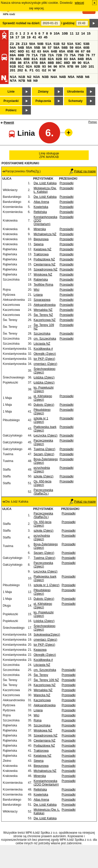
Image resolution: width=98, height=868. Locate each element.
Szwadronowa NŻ (46, 269)
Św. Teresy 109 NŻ (46, 680)
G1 (38, 70)
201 (13, 70)
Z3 (12, 44)
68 (89, 51)
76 (88, 55)
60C (13, 51)
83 (66, 59)
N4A (54, 77)
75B (81, 55)
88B (51, 63)
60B (86, 48)
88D (67, 63)
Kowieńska (41, 207)
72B (59, 55)
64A (46, 51)
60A (78, 48)
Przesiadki (66, 183)
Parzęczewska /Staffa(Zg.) (43, 492)
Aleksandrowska (45, 305)
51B (57, 44)
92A (29, 66)
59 (71, 48)
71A (35, 55)
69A (13, 55)
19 (29, 37)
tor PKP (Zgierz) (44, 359)
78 (12, 59)
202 (20, 70)
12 (77, 33)
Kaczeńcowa (42, 700)
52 (63, 44)
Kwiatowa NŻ (43, 249)
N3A (37, 77)
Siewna (39, 244)
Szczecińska (42, 334)
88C (59, 63)
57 (50, 48)
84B (81, 59)
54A (13, 48)
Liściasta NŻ (42, 344)
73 (66, 55)
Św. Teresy (41, 675)
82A (51, 59)
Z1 (12, 33)
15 (89, 33)
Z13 (24, 44)
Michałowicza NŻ (45, 234)
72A (51, 55)
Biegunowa (41, 239)
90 (80, 63)
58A (57, 48)
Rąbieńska (41, 280)
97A (62, 66)
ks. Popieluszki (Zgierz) (44, 389)
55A (29, 48)
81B (43, 59)
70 (28, 55)
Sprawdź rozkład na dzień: (21, 23)
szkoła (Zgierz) (44, 476)
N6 (87, 77)
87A (27, 63)
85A (89, 59)
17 (17, 37)
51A (48, 44)
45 (46, 37)
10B (65, 33)
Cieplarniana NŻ (45, 264)
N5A (71, 77)
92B (37, 66)
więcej (80, 3)
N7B (22, 81)
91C (21, 66)
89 (74, 63)
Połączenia (43, 101)
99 (77, 66)
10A (57, 33)
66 (77, 51)
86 (20, 63)
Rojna (38, 720)
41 (34, 37)
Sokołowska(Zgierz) (47, 635)
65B (70, 51)
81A (35, 59)
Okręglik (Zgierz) (45, 354)
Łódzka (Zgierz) (44, 377)
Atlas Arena (41, 202)
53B (86, 44)
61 (28, 51)
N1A (13, 77)
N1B (22, 77)
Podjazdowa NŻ (44, 259)
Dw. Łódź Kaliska (45, 183)
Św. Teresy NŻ (43, 315)
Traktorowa (41, 254)
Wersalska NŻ (43, 310)
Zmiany (43, 92)
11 (72, 33)
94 (50, 66)
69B (21, 55)
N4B (63, 77)
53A (70, 44)
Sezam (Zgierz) (44, 454)
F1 (32, 70)
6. (26, 70)
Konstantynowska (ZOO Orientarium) (46, 783)
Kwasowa (40, 650)
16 (12, 37)
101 (91, 66)
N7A (13, 81)
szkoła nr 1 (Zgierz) (41, 420)
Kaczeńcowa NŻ (45, 320)
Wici (37, 290)
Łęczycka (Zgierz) (46, 436)
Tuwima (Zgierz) (44, 449)
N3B (45, 77)
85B (13, 63)
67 (83, 51)
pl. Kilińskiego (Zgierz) (43, 398)
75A (73, 55)
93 (44, 66)
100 (84, 66)
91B (13, 66)
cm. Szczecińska (45, 339)
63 (39, 51)
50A (32, 44)
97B (70, 66)
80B (27, 59)
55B (37, 48)
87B (35, 63)
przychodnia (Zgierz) (42, 470)
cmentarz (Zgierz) (45, 364)
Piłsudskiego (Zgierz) (42, 412)
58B (65, 48)
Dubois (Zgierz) (44, 405)
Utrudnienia (76, 92)
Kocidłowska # (43, 349)
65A (62, 51)
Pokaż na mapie (82, 171)
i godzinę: (68, 23)
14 (83, 33)
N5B (80, 77)
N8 (29, 81)
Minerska (40, 229)
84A (73, 59)
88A (43, 63)
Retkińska (40, 212)
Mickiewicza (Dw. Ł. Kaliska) (45, 190)
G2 (44, 70)
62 (34, 51)
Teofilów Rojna (43, 285)
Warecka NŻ (42, 695)
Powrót (9, 123)
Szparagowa (42, 300)
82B (59, 59)
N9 (36, 81)
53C (78, 44)
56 (44, 48)
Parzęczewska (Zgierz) (43, 442)
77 (93, 55)
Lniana (38, 295)
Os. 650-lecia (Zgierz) (43, 483)
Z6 (18, 44)
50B (40, 44)
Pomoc (93, 122)
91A (86, 63)
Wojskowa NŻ (43, 275)
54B (21, 48)
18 (23, 37)
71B (43, 55)
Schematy (76, 101)
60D (21, 51)
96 (55, 66)
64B (54, 51)
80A (19, 59)
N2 (29, 77)
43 (40, 37)
